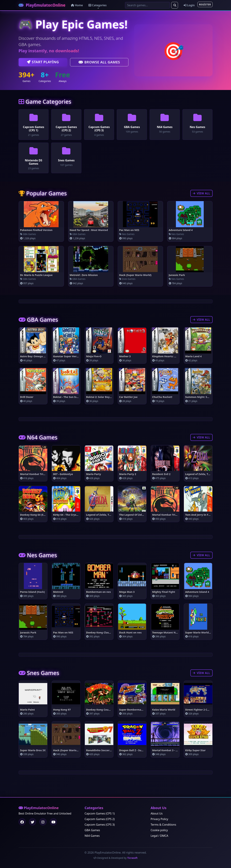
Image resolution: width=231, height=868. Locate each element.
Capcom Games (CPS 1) (100, 813)
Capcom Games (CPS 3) (100, 825)
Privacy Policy (159, 819)
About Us (157, 813)
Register (205, 5)
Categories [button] (101, 5)
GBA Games (92, 830)
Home (80, 5)
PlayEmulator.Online (44, 5)
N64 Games (92, 836)
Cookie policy (159, 830)
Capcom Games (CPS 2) (100, 819)
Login (189, 5)
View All (201, 194)
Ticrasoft (132, 858)
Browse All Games (99, 63)
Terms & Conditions (163, 825)
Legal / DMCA (159, 836)
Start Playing (43, 62)
